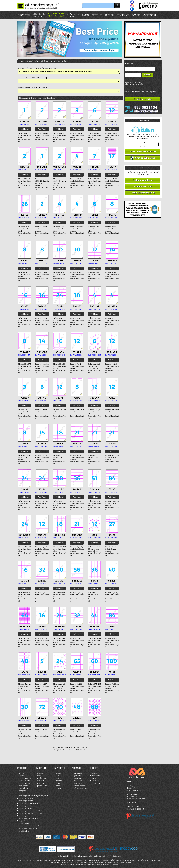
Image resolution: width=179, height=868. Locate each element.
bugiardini (23, 821)
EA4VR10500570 (76, 263)
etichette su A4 (24, 786)
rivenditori (95, 781)
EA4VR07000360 (41, 492)
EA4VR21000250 (111, 124)
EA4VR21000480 (94, 124)
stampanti (22, 791)
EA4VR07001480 (41, 401)
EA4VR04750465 (59, 629)
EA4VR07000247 (76, 492)
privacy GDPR (42, 786)
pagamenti (41, 783)
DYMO (85, 15)
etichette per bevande (26, 801)
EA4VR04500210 (24, 675)
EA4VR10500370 (24, 309)
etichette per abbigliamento (28, 806)
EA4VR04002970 (41, 675)
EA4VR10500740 (111, 218)
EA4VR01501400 (24, 218)
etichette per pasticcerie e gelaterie (31, 811)
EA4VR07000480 (59, 446)
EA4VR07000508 (41, 446)
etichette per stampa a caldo (28, 818)
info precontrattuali (80, 788)
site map (40, 773)
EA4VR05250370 (41, 584)
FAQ (57, 776)
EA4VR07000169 (94, 492)
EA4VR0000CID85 (94, 355)
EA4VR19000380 (94, 170)
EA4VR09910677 (24, 355)
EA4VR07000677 (94, 401)
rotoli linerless (24, 831)
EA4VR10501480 (59, 218)
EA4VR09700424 (76, 355)
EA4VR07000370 (24, 492)
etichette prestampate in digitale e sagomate (34, 796)
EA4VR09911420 (94, 309)
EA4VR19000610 (76, 170)
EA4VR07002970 (24, 401)
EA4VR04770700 (41, 629)
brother (22, 776)
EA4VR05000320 (94, 584)
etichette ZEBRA (25, 778)
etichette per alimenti (26, 798)
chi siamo (95, 773)
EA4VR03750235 (94, 675)
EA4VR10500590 (59, 263)
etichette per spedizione (27, 816)
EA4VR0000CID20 (94, 721)
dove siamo (96, 776)
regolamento (42, 778)
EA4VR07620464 (111, 355)
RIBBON (110, 15)
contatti (58, 773)
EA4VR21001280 (59, 124)
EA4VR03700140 (111, 675)
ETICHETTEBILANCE (73, 15)
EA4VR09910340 (59, 355)
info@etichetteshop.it (114, 856)
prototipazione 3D (25, 823)
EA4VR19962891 (41, 170)
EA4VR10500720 (24, 263)
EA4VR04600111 (111, 629)
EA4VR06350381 (76, 538)
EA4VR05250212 (76, 584)
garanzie (58, 786)
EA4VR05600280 (111, 538)
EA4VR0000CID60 (94, 538)
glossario (59, 781)
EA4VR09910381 (41, 355)
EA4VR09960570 (76, 309)
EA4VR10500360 (41, 309)
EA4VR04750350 (76, 629)
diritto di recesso (79, 786)
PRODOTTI (24, 15)
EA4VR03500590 (24, 721)
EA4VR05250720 (24, 584)
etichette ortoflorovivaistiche (29, 803)
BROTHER (97, 15)
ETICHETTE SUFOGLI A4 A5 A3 (56, 15)
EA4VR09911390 (111, 309)
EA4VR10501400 (76, 218)
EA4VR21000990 (76, 124)
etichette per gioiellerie (27, 808)
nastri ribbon (23, 788)
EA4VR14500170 (111, 170)
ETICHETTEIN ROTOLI (39, 15)
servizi (94, 778)
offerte (40, 776)
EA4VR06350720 (41, 538)
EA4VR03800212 (76, 675)
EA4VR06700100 (111, 492)
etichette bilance (25, 781)
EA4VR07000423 (76, 446)
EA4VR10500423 (111, 263)
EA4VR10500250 (59, 309)
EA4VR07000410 (94, 446)
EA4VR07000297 (59, 492)
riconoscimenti (97, 783)
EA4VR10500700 (41, 263)
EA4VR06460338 (24, 538)
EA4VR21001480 (41, 124)
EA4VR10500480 (94, 263)
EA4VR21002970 (24, 124)
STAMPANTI (123, 15)
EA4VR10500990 (94, 218)
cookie (58, 783)
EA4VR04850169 (24, 629)
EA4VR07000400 (111, 446)
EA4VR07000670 (111, 401)
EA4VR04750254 (94, 629)
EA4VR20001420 (24, 170)
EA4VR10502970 (41, 218)
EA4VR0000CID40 (59, 675)
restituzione (78, 781)
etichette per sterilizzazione (28, 828)
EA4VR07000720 (59, 401)
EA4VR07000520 (24, 446)
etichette (58, 778)
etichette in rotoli (25, 783)
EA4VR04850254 (111, 584)
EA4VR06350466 (59, 538)
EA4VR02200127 (76, 721)
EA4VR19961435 (59, 170)
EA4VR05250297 (59, 584)
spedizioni (41, 781)
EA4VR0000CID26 (59, 721)
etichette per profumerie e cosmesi (31, 813)
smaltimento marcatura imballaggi (31, 826)
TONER (136, 15)
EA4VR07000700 (76, 401)
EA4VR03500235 (41, 721)
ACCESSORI (149, 15)
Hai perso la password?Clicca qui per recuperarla (134, 83)
